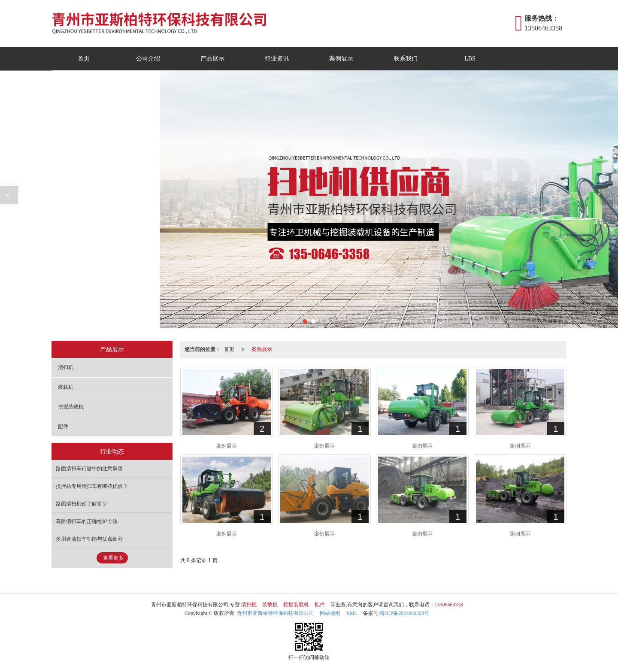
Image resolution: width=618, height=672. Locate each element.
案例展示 (341, 59)
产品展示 (212, 59)
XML (352, 613)
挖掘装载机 (71, 407)
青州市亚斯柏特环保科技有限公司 (276, 613)
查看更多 (113, 558)
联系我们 (406, 59)
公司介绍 (148, 59)
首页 (84, 59)
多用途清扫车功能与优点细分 (89, 539)
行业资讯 (277, 59)
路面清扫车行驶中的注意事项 (89, 469)
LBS (470, 59)
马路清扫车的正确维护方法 (87, 521)
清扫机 (66, 367)
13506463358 (449, 605)
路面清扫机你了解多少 (82, 504)
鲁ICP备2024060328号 (404, 613)
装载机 (66, 387)
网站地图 (330, 613)
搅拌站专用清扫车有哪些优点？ (92, 486)
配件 (63, 427)
